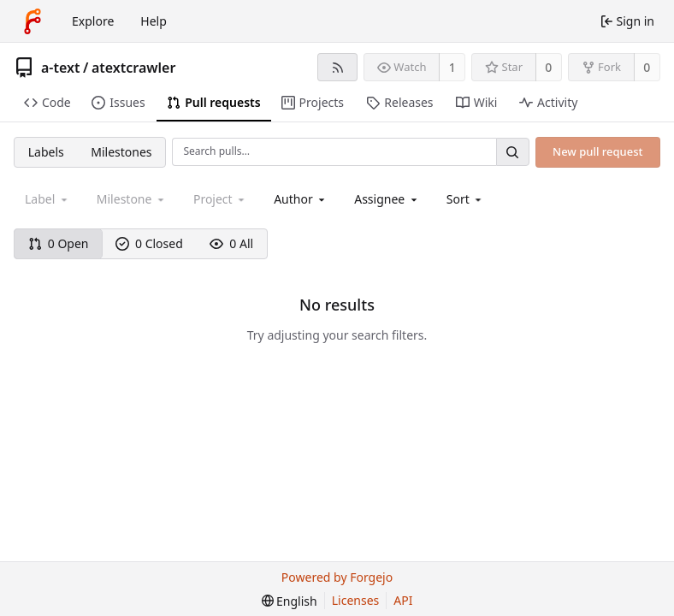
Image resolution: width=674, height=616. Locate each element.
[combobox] (301, 199)
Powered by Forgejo (337, 577)
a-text (60, 68)
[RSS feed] (337, 67)
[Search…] (512, 152)
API (403, 600)
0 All (231, 243)
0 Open (59, 243)
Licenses (356, 600)
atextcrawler (133, 68)
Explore (93, 21)
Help (154, 21)
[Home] (33, 21)
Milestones (121, 152)
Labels (46, 152)
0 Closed (149, 243)
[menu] (466, 199)
